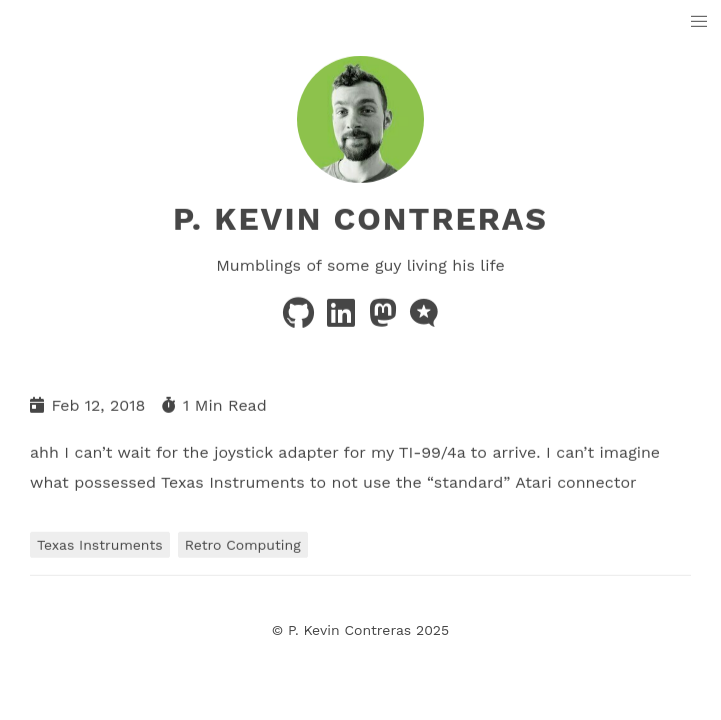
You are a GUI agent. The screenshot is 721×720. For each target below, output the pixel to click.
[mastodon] (385, 319)
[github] (301, 319)
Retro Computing (243, 544)
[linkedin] (343, 319)
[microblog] (424, 319)
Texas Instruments (100, 544)
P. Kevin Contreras (360, 219)
